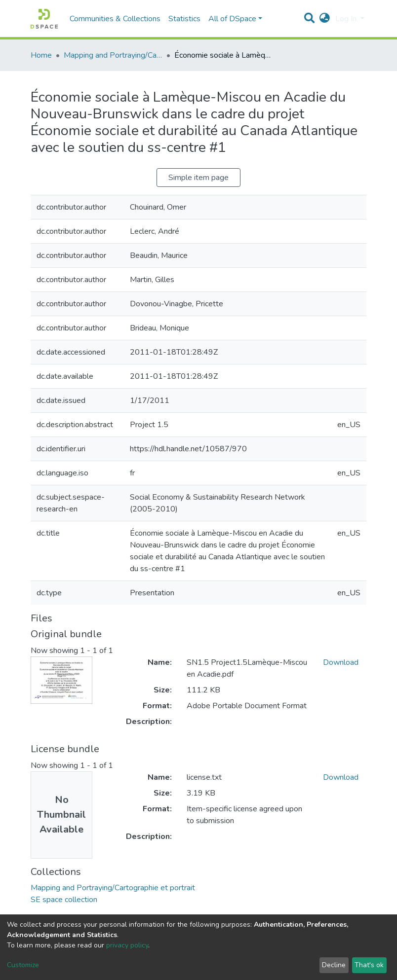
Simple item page (198, 178)
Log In (347, 19)
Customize (23, 965)
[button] (325, 19)
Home (41, 55)
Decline (334, 965)
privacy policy (127, 945)
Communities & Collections (115, 19)
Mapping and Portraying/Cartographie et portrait (113, 55)
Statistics (184, 19)
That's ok (369, 965)
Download (341, 662)
